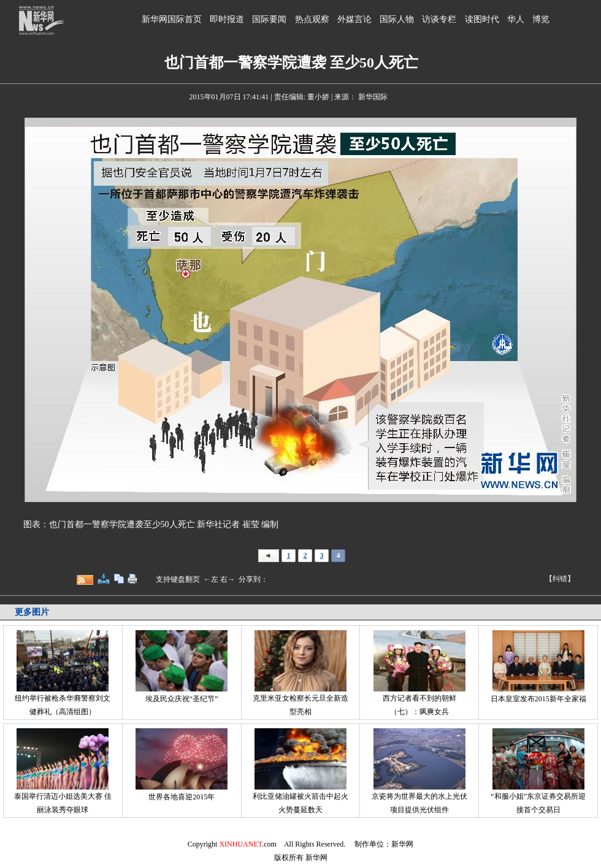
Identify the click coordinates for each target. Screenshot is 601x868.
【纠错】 (560, 579)
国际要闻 (269, 19)
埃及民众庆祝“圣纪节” (182, 699)
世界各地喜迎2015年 (182, 797)
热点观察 (312, 19)
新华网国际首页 (172, 19)
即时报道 (227, 19)
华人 (516, 19)
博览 (541, 19)
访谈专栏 (439, 19)
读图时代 (482, 19)
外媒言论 (354, 19)
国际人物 (397, 19)
